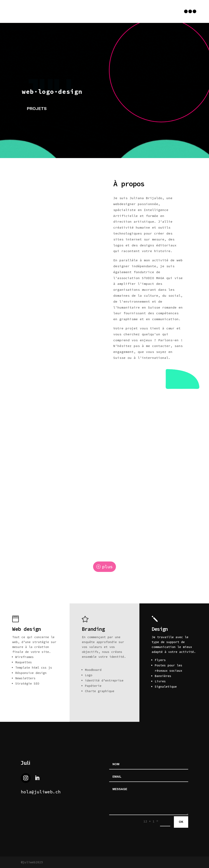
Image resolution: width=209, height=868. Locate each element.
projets (38, 108)
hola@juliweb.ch (41, 792)
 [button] (190, 11)
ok (181, 822)
